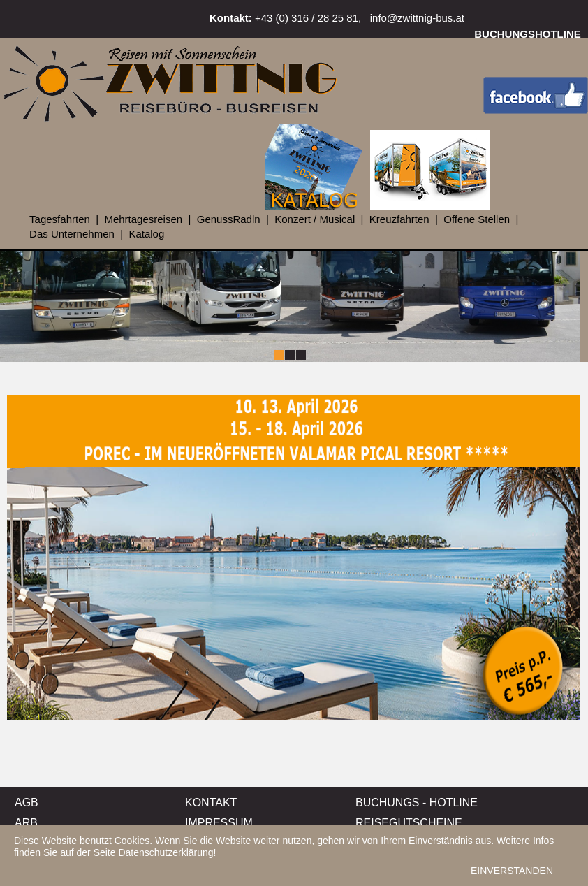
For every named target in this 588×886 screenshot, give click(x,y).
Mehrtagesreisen (143, 219)
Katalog (146, 234)
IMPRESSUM (219, 823)
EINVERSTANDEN (512, 871)
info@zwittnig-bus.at (417, 18)
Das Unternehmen (72, 234)
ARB (26, 823)
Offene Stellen (477, 219)
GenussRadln (229, 219)
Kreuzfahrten (399, 219)
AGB (27, 803)
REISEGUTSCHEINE (409, 823)
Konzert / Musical (315, 219)
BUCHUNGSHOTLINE (528, 34)
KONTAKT (211, 803)
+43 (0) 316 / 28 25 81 (307, 18)
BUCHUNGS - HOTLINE (417, 803)
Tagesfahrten (60, 219)
